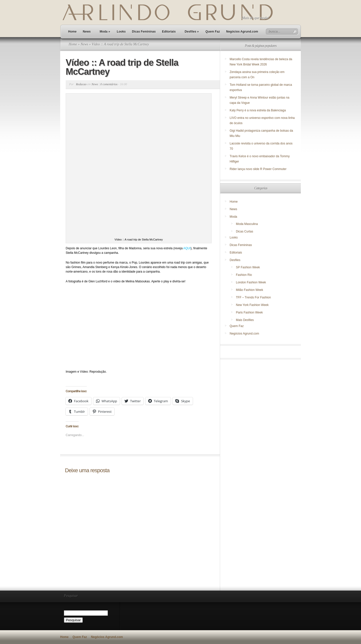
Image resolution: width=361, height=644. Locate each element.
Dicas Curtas (245, 231)
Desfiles (192, 32)
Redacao (81, 84)
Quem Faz (213, 32)
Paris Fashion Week (249, 312)
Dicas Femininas (144, 32)
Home (72, 32)
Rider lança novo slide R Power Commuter (258, 169)
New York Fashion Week (252, 305)
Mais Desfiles (245, 320)
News (87, 32)
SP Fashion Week (248, 267)
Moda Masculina (247, 224)
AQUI (187, 248)
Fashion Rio (244, 275)
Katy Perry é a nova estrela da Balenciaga (258, 110)
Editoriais (169, 32)
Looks (121, 32)
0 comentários (109, 84)
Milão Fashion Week (250, 290)
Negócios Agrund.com (242, 32)
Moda (105, 32)
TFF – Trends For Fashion (253, 297)
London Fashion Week (251, 282)
